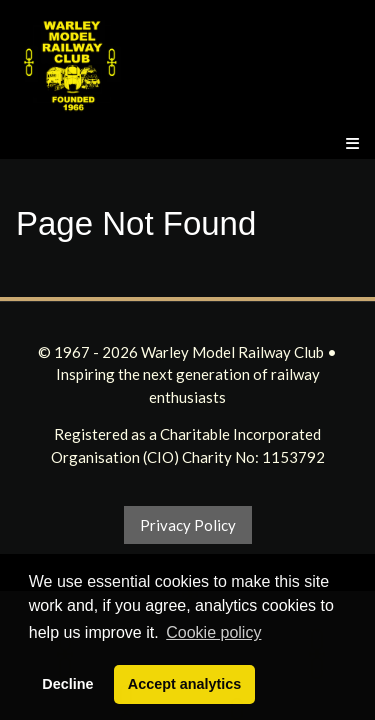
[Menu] (352, 143)
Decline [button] (67, 684)
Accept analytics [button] (185, 684)
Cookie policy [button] (213, 632)
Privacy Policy (188, 525)
